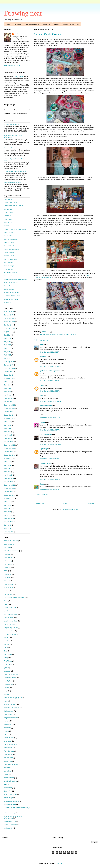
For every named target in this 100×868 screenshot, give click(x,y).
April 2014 (7, 392)
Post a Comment (43, 494)
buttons (7, 591)
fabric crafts (54, 334)
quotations (8, 771)
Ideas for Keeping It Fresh (71, 24)
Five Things (8, 661)
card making (8, 594)
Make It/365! (18, 24)
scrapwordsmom (46, 406)
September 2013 (10, 415)
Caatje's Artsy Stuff (10, 202)
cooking (7, 611)
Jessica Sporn (9, 242)
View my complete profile (12, 65)
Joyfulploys (44, 449)
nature (6, 734)
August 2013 (8, 418)
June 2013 (8, 425)
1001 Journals (9, 544)
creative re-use (9, 624)
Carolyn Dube (9, 209)
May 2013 (7, 428)
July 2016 (7, 335)
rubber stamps (9, 778)
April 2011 (7, 512)
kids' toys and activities (12, 708)
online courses (9, 738)
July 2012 (7, 462)
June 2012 (8, 465)
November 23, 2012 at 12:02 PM (50, 490)
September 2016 (10, 328)
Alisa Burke (8, 199)
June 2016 (8, 338)
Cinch (6, 601)
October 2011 (9, 492)
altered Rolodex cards (11, 551)
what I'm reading (10, 813)
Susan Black (8, 286)
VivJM (42, 385)
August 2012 (8, 458)
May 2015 (7, 352)
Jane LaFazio (9, 232)
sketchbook (8, 788)
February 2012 (9, 478)
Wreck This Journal (11, 825)
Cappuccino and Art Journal (13, 206)
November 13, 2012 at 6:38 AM (50, 391)
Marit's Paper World (11, 259)
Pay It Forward (9, 751)
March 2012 (8, 475)
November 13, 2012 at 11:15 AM (50, 401)
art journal (7, 554)
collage (6, 604)
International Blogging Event (14, 698)
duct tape (7, 641)
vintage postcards (10, 804)
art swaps (7, 568)
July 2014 (7, 382)
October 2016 (9, 325)
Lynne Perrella (9, 253)
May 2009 (7, 528)
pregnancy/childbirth (11, 764)
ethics (6, 648)
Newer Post (40, 504)
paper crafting (9, 748)
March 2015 (8, 358)
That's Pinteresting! (11, 794)
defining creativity (10, 634)
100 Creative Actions (33, 24)
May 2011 (7, 508)
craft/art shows (45, 334)
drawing (7, 638)
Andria (17, 34)
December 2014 (9, 368)
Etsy (6, 651)
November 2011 (9, 488)
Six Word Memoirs (10, 148)
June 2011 (8, 505)
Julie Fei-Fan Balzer (11, 246)
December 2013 (9, 405)
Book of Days (9, 588)
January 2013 (9, 442)
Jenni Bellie (8, 236)
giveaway (7, 671)
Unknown (43, 356)
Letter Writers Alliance (11, 249)
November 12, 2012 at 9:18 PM (50, 352)
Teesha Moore (9, 289)
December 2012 (9, 445)
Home (8, 24)
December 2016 (9, 318)
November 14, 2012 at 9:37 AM (50, 430)
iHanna (42, 422)
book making (8, 584)
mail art (7, 721)
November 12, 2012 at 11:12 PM (50, 367)
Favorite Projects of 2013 (12, 182)
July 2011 (7, 502)
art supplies (8, 564)
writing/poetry (9, 828)
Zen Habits (8, 303)
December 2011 (9, 485)
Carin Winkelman (46, 434)
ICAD (6, 691)
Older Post (91, 504)
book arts (7, 581)
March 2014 (8, 395)
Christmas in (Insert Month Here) (15, 598)
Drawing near (23, 13)
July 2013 (7, 422)
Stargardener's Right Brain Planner (16, 279)
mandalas (7, 728)
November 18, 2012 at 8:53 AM (50, 480)
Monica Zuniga (9, 266)
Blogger (60, 863)
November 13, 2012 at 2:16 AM (50, 381)
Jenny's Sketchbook (11, 239)
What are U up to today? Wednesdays (17, 808)
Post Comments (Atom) (70, 509)
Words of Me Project (11, 299)
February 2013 (9, 438)
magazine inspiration (11, 718)
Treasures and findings (12, 801)
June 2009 (8, 525)
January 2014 (9, 402)
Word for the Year (10, 821)
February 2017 (9, 312)
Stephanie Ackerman (11, 283)
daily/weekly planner (11, 628)
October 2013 (9, 412)
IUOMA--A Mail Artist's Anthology (15, 229)
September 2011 (10, 495)
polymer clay (8, 758)
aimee (42, 484)
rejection (7, 774)
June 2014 (8, 385)
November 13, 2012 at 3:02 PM (50, 418)
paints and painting (10, 744)
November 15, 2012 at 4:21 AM (50, 459)
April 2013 (7, 432)
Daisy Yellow (8, 213)
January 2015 (9, 365)
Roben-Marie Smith (11, 272)
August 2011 (8, 498)
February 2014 (9, 398)
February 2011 (9, 518)
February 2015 (9, 362)
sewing (67, 334)
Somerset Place (9, 276)
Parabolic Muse (45, 463)
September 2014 (10, 375)
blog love (7, 578)
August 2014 (8, 378)
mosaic (6, 731)
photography (8, 754)
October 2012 (9, 452)
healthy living (8, 681)
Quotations (47, 24)
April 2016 (7, 345)
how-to (61, 334)
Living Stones (19, 77)
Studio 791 (73, 334)
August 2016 (8, 332)
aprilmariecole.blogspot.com (50, 371)
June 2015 (8, 348)
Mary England (9, 262)
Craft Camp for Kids (11, 614)
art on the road (9, 557)
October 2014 (9, 372)
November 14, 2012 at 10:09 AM (50, 444)
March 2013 (8, 435)
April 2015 (7, 355)
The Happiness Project (12, 293)
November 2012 (9, 448)
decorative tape (9, 631)
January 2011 (9, 522)
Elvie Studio (8, 222)
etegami (7, 644)
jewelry (6, 701)
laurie (42, 344)
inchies (6, 694)
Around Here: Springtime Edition (15, 172)
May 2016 (7, 342)
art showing (8, 561)
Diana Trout (8, 219)
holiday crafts (9, 684)
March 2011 (8, 515)
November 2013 (9, 408)
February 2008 (9, 532)
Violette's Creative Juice (12, 296)
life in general (9, 711)
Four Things (8, 664)
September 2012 (10, 455)
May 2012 (7, 468)
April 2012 (7, 472)
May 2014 (7, 388)
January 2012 (9, 482)
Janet (42, 395)
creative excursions (11, 621)
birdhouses (8, 574)
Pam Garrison (9, 269)
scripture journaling (10, 781)
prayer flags (8, 761)
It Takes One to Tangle (12, 124)
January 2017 (9, 315)
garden (6, 668)
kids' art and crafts (10, 704)
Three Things (8, 798)
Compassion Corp (10, 608)
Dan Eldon (8, 216)
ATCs (6, 571)
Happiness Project (10, 678)
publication (8, 768)
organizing (8, 741)
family (6, 658)
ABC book (7, 548)
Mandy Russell (9, 256)
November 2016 (9, 322)
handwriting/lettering (11, 674)
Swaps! (57, 24)
